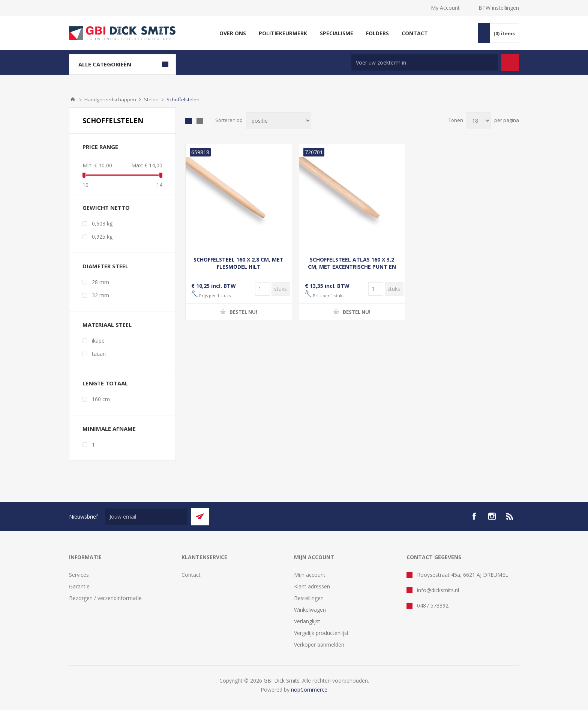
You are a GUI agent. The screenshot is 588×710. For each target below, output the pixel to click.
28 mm (100, 282)
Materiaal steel (107, 325)
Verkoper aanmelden (319, 645)
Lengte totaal (105, 383)
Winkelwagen (310, 610)
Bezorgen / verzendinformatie (105, 598)
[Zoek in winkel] (424, 62)
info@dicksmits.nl (438, 590)
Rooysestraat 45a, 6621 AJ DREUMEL (463, 575)
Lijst (200, 121)
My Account (445, 8)
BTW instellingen (499, 8)
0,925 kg (102, 237)
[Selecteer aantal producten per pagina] (479, 121)
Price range (100, 147)
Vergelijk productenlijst (321, 633)
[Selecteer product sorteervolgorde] (279, 121)
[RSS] (510, 516)
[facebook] (474, 516)
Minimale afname (109, 429)
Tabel (189, 121)
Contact (191, 575)
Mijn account (310, 575)
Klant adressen (312, 586)
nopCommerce (309, 690)
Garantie (79, 586)
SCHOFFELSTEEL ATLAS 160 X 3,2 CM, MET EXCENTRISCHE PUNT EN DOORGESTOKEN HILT (352, 267)
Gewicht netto (106, 208)
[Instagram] (492, 516)
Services (79, 575)
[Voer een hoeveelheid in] (262, 289)
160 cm (101, 399)
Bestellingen (309, 598)
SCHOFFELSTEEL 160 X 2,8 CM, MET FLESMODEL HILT (238, 263)
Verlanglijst (307, 621)
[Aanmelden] (146, 517)
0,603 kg (102, 223)
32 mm (100, 295)
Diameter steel (105, 266)
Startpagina (73, 99)
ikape (98, 341)
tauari (99, 354)
